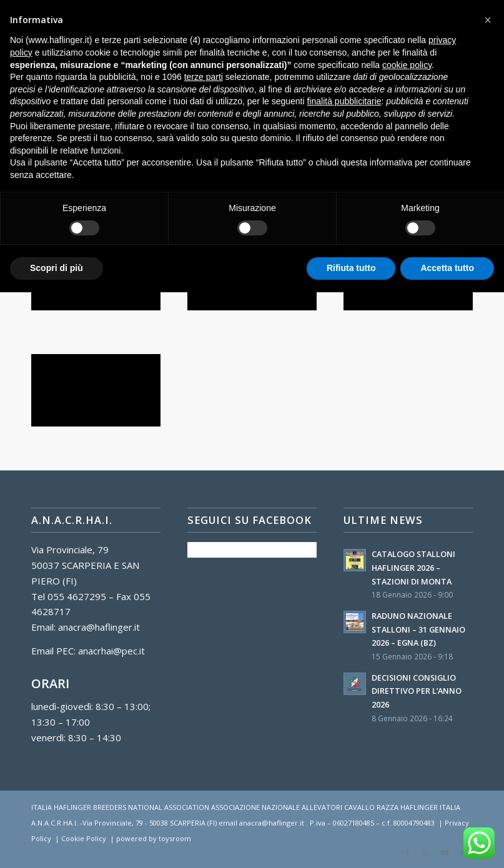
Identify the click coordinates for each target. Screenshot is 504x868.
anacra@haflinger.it (99, 627)
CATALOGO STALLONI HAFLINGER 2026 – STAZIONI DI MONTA (413, 567)
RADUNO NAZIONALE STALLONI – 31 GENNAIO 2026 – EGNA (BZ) (418, 629)
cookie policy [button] (407, 65)
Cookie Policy (84, 838)
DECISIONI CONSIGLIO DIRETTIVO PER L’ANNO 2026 (417, 691)
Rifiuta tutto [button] (351, 268)
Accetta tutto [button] (447, 268)
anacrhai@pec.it (111, 651)
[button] (488, 20)
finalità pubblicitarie (344, 101)
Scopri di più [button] (57, 268)
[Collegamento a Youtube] (445, 852)
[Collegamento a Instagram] (426, 852)
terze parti (204, 77)
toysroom (175, 838)
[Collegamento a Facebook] (407, 852)
